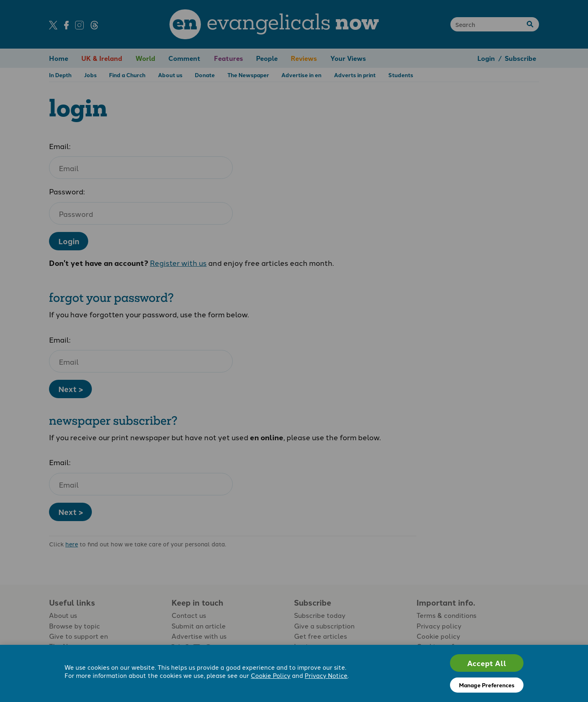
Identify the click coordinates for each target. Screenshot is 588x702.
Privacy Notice (326, 675)
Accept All (487, 663)
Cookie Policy (271, 675)
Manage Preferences (487, 685)
